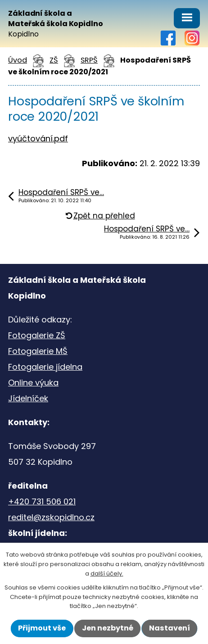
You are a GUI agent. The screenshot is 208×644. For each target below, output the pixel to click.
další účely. (107, 574)
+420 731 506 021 (42, 501)
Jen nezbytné (108, 628)
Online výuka (33, 383)
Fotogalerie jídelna (45, 367)
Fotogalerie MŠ (38, 351)
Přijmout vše (42, 628)
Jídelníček (28, 398)
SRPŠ (89, 60)
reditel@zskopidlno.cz (51, 517)
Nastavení (170, 628)
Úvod (18, 60)
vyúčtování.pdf (38, 138)
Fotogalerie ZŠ (37, 335)
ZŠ (54, 60)
